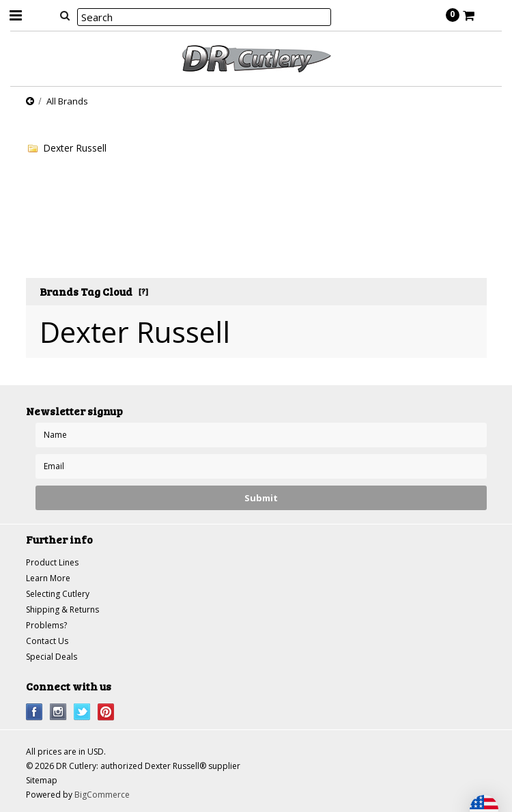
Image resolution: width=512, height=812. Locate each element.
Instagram (58, 712)
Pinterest (106, 712)
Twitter (82, 712)
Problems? (46, 625)
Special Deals (52, 657)
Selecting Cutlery (58, 594)
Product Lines (52, 562)
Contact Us (47, 641)
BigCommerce (102, 795)
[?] (143, 291)
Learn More (48, 578)
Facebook (34, 712)
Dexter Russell (75, 148)
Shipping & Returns (62, 610)
